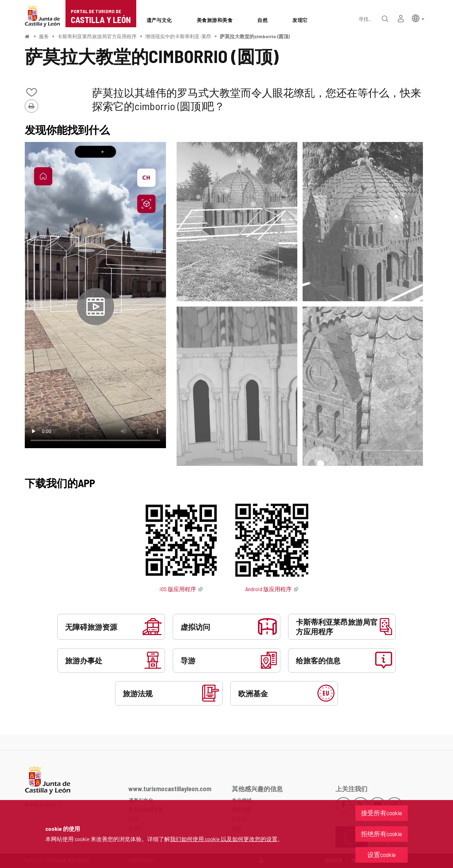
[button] (418, 18)
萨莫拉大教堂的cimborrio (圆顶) (255, 36)
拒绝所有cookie (382, 834)
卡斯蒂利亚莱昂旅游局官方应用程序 (97, 36)
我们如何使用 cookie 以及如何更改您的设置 (224, 839)
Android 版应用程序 (272, 589)
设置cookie (382, 855)
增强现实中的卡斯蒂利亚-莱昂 (178, 36)
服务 (44, 36)
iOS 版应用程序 (181, 589)
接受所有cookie (382, 813)
